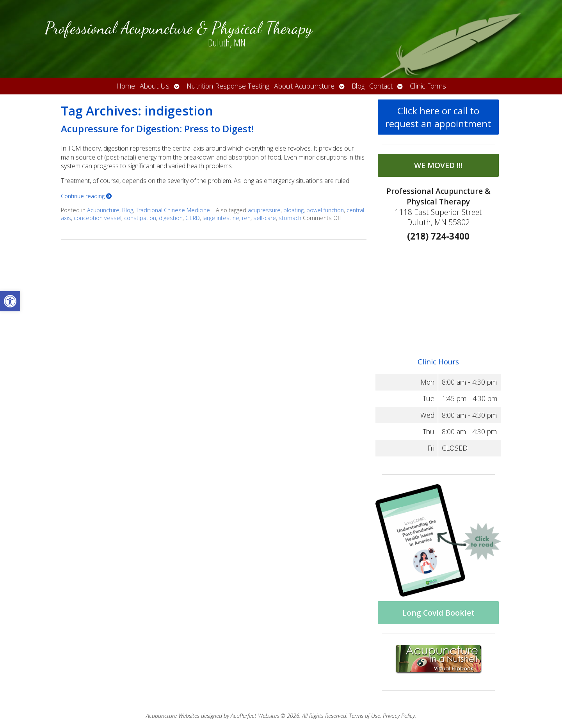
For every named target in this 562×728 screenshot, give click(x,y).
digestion (171, 218)
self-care (265, 218)
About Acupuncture (304, 86)
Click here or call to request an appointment (438, 117)
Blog (358, 86)
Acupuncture (103, 210)
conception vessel (98, 218)
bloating (293, 210)
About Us (155, 86)
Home (126, 86)
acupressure (264, 210)
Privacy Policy (399, 716)
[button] (10, 301)
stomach (290, 218)
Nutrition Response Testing (228, 86)
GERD (193, 218)
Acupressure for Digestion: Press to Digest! (157, 129)
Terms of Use (365, 716)
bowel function (325, 210)
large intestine (221, 218)
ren (246, 218)
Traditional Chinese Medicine (173, 210)
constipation (140, 218)
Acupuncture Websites (173, 716)
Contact (381, 86)
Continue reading (86, 196)
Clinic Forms (428, 86)
